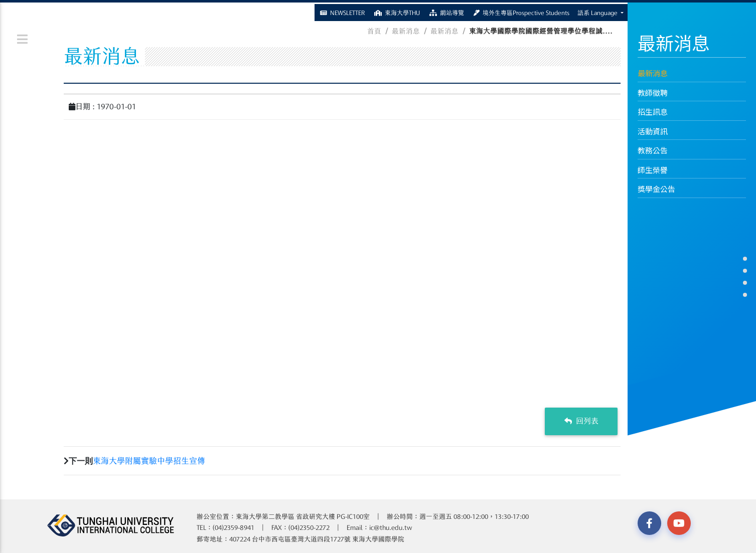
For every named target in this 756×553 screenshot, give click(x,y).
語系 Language (598, 11)
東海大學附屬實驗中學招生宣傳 (149, 461)
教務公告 (653, 150)
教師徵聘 (653, 93)
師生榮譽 (653, 170)
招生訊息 (653, 112)
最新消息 (653, 73)
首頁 (374, 31)
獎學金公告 (656, 189)
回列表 (581, 421)
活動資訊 (653, 131)
